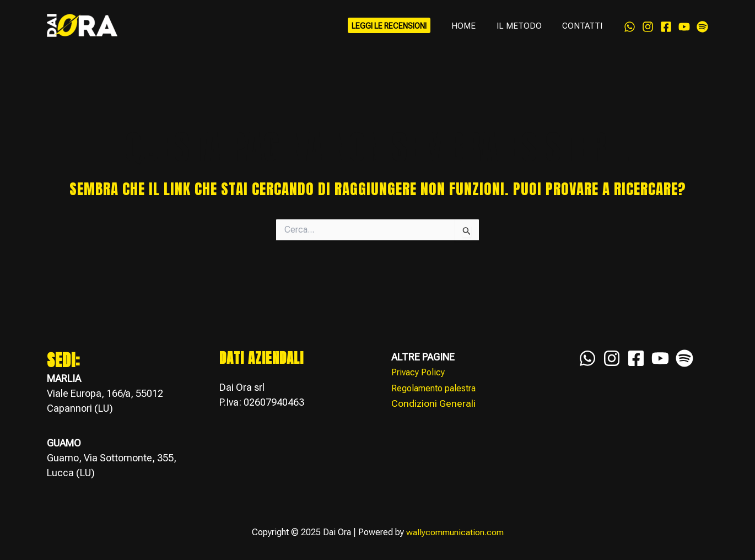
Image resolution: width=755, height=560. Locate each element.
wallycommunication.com (455, 533)
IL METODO (525, 30)
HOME (474, 30)
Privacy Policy (418, 372)
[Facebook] (666, 28)
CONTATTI (584, 30)
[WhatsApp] (630, 28)
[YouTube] (684, 28)
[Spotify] (702, 28)
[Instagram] (648, 28)
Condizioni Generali (433, 403)
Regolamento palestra (433, 388)
